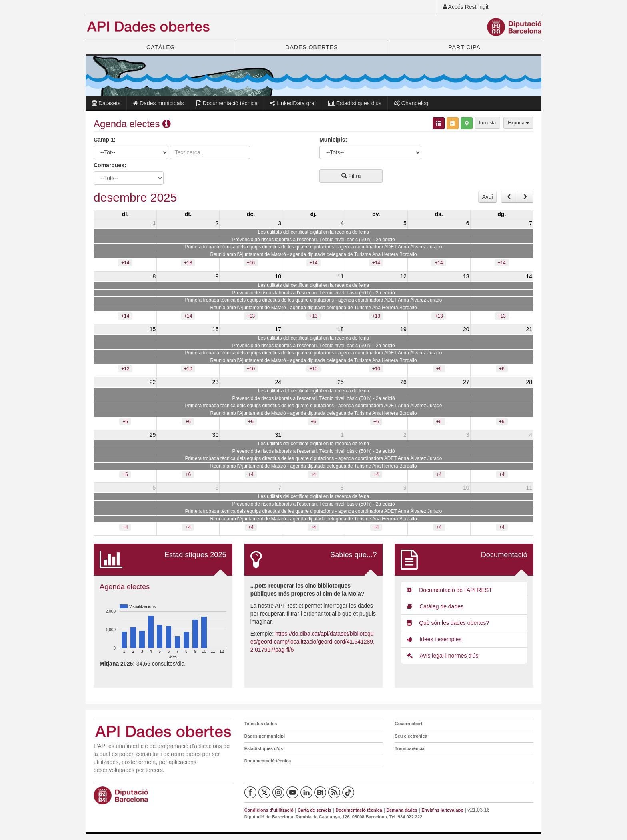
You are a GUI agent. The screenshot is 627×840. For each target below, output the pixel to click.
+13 (251, 316)
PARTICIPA (464, 47)
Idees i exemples (434, 639)
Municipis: (333, 140)
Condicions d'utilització (269, 810)
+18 (188, 263)
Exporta (518, 123)
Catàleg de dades (435, 606)
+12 (125, 369)
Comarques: (110, 165)
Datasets (106, 103)
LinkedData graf (293, 103)
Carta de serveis (314, 810)
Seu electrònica (411, 736)
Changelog (411, 103)
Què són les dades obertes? (448, 623)
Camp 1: (105, 140)
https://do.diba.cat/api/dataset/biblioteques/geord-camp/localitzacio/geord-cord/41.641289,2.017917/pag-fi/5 (313, 642)
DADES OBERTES (312, 47)
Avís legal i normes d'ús (443, 656)
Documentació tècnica (227, 103)
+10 (188, 369)
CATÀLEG (161, 47)
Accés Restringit (466, 7)
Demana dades (402, 810)
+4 (251, 474)
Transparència (410, 748)
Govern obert (408, 724)
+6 (439, 369)
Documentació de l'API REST (449, 590)
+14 (125, 263)
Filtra (351, 176)
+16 (251, 263)
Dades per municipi (265, 736)
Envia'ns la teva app (442, 810)
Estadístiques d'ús (355, 103)
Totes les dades (261, 724)
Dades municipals (158, 103)
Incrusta (488, 123)
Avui (488, 197)
